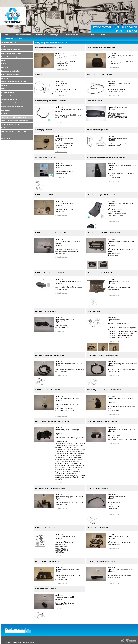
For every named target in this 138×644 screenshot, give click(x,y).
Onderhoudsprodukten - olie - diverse (14, 131)
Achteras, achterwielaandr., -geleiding (14, 82)
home (7, 35)
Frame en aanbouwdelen (9, 96)
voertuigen (54, 35)
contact (103, 35)
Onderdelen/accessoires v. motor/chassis (15, 121)
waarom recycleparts (23, 35)
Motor (3, 46)
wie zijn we (40, 35)
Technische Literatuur (9, 43)
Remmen (4, 85)
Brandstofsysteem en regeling (11, 53)
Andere (4, 135)
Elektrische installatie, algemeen (12, 106)
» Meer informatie (61, 70)
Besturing (4, 78)
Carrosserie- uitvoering (9, 99)
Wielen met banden (8, 92)
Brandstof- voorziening (9, 57)
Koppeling (5, 67)
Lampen (4, 114)
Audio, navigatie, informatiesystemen (14, 117)
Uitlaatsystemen (7, 64)
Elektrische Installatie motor (11, 50)
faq (84, 35)
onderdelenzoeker (71, 35)
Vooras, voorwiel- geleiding (10, 75)
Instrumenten (6, 110)
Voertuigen (5, 128)
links (93, 35)
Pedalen (4, 89)
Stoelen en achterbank (9, 103)
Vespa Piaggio (6, 138)
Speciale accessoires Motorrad (11, 124)
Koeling (4, 60)
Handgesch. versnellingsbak (11, 71)
